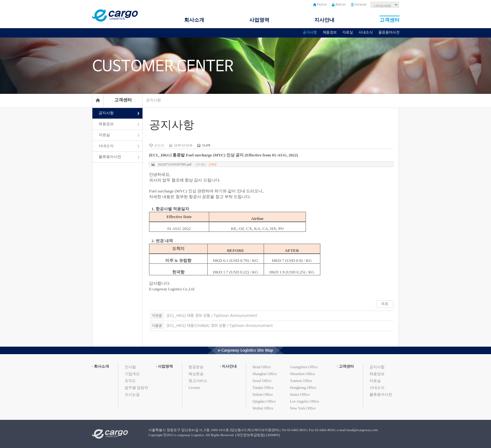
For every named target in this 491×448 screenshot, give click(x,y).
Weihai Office (263, 408)
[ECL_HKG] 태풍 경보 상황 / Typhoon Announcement (211, 316)
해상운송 (196, 374)
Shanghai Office (265, 374)
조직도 (130, 381)
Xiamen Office (301, 381)
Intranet (360, 4)
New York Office (303, 408)
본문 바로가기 (0, 0)
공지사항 (310, 33)
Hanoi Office (300, 395)
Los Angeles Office (305, 401)
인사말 (130, 367)
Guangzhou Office (304, 367)
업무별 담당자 (136, 388)
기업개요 (132, 374)
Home (322, 4)
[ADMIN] (273, 435)
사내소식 (366, 33)
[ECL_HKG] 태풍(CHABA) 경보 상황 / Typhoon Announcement (219, 326)
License (194, 388)
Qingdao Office (264, 401)
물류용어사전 (389, 33)
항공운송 (196, 367)
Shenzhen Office (302, 374)
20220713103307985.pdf (187, 164)
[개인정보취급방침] (250, 435)
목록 (385, 304)
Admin (341, 4)
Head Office (262, 367)
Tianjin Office (263, 388)
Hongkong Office (303, 388)
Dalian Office (263, 395)
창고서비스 (198, 381)
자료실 (348, 33)
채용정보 (330, 33)
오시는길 (132, 395)
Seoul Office (262, 381)
